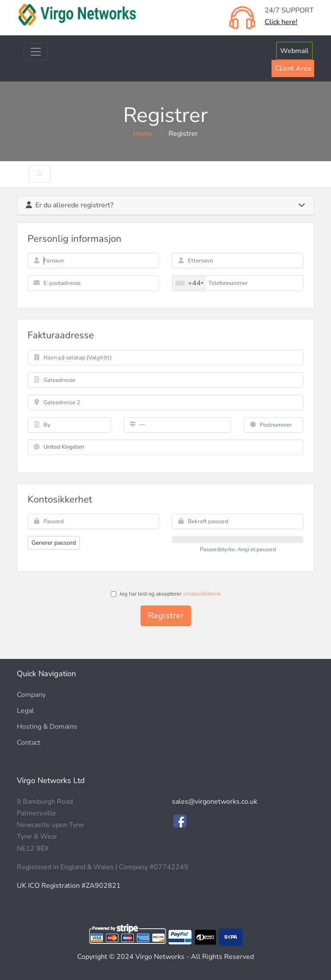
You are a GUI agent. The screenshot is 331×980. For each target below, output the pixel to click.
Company (31, 695)
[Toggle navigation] (36, 52)
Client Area (293, 69)
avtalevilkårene (202, 594)
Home (143, 134)
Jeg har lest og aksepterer (166, 594)
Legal (25, 711)
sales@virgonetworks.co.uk (215, 802)
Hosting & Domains (47, 727)
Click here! (281, 22)
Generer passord (54, 543)
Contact (29, 743)
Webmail (294, 51)
